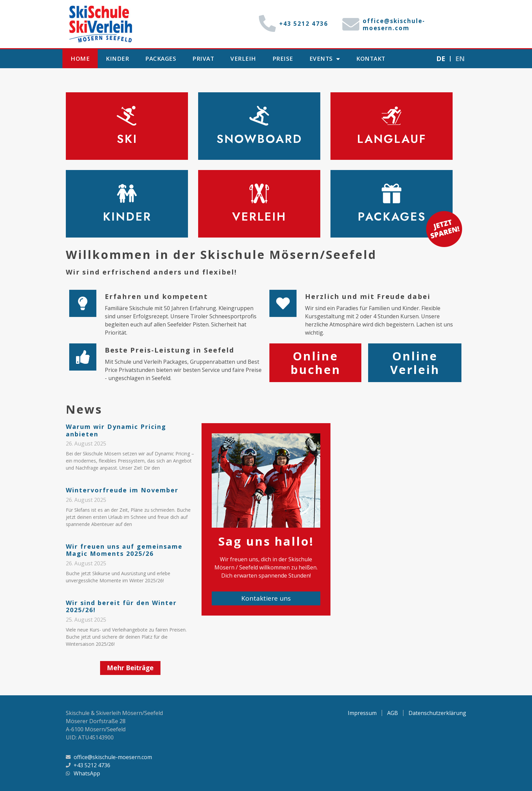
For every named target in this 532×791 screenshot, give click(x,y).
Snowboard (259, 139)
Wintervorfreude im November (122, 490)
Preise (283, 59)
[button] (130, 668)
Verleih (243, 59)
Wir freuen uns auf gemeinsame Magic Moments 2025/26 (124, 550)
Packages (161, 59)
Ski (127, 139)
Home (80, 59)
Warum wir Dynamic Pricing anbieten (116, 430)
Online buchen (316, 363)
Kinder (117, 59)
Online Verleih (415, 363)
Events (325, 59)
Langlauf (392, 139)
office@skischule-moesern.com (394, 24)
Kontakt (371, 59)
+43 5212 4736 (304, 24)
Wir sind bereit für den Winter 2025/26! (121, 606)
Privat (203, 59)
